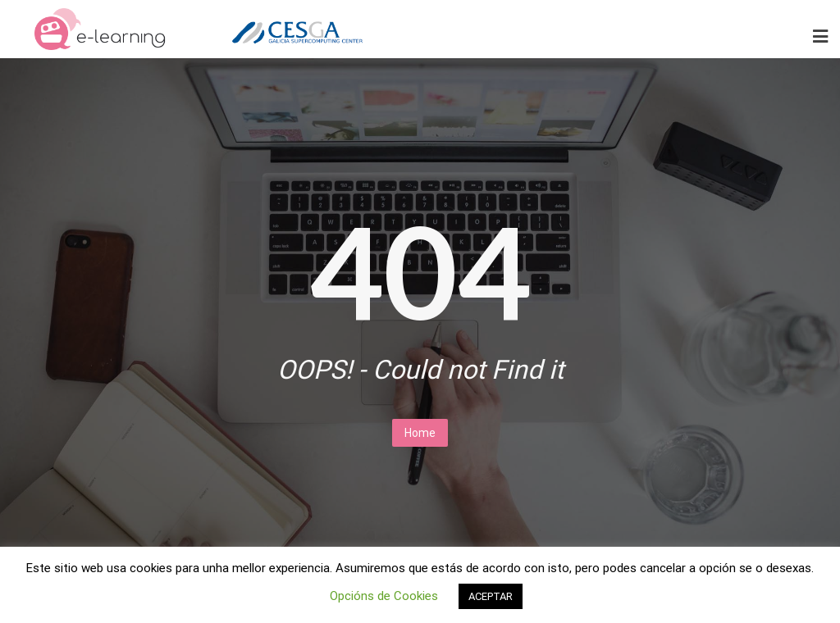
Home (420, 433)
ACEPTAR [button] (491, 596)
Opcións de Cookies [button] (384, 596)
